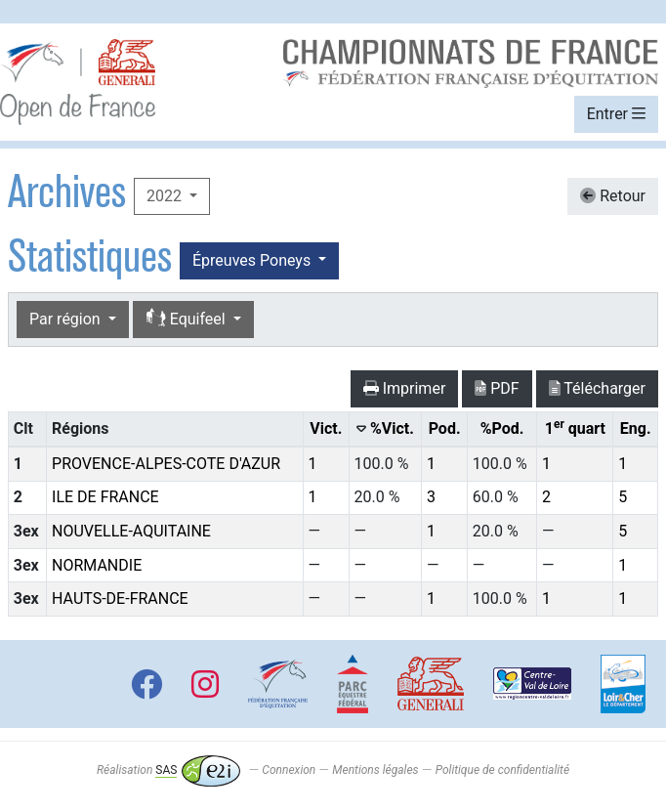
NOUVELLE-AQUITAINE (131, 531)
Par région (67, 319)
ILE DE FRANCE (105, 497)
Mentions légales (375, 770)
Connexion (289, 770)
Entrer (616, 114)
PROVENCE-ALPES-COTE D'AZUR (166, 464)
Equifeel (187, 319)
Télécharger (597, 388)
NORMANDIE (97, 565)
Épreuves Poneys (253, 260)
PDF (497, 388)
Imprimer (405, 388)
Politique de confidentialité (502, 770)
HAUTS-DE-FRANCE (120, 598)
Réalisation (168, 770)
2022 (166, 196)
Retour (613, 196)
